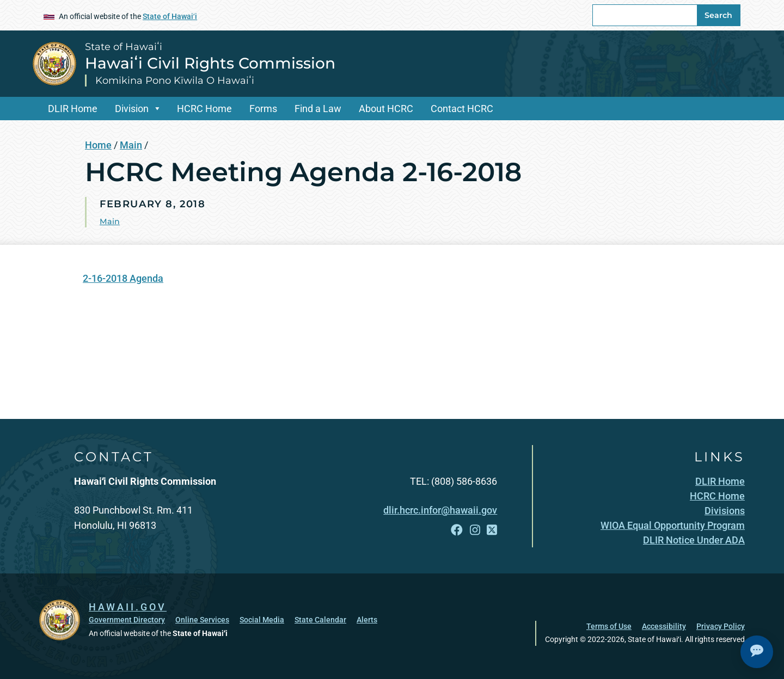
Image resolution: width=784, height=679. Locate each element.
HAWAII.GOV (128, 606)
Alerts (367, 619)
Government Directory (127, 619)
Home (98, 145)
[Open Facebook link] (457, 530)
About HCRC (386, 109)
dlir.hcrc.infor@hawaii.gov (440, 510)
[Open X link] (492, 530)
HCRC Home (204, 109)
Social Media (262, 619)
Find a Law (318, 109)
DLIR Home (73, 109)
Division (132, 109)
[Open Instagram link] (475, 530)
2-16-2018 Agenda (123, 278)
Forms (263, 109)
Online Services (202, 619)
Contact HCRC (462, 109)
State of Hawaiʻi (170, 16)
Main (131, 145)
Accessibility (664, 626)
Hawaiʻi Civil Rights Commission (210, 63)
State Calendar (320, 619)
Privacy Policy (721, 626)
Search (718, 15)
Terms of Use (609, 626)
